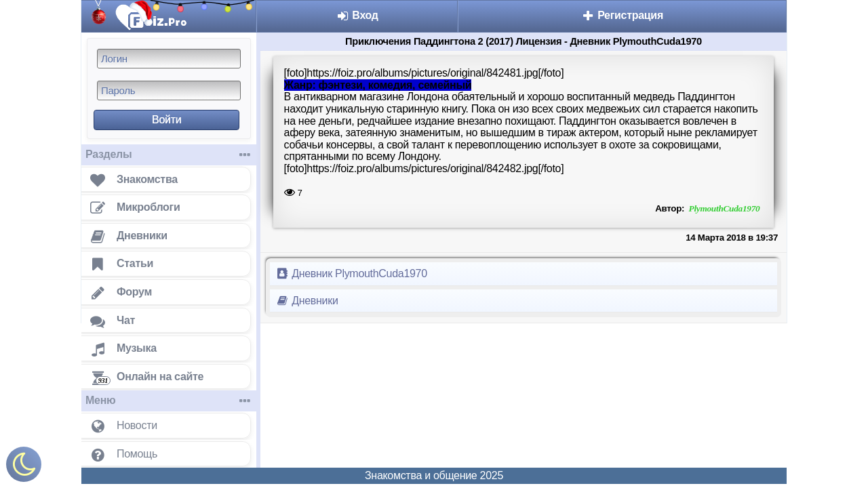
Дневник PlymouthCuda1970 (351, 273)
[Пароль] (169, 90)
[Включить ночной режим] (24, 467)
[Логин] (169, 59)
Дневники (307, 301)
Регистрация (622, 15)
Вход (357, 15)
